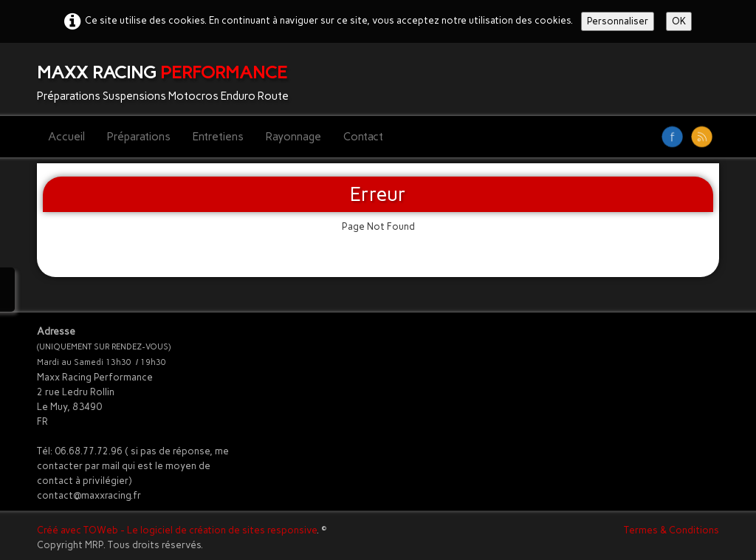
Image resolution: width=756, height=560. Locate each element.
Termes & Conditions (671, 530)
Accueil (66, 137)
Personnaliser (618, 21)
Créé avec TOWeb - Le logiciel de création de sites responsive (177, 530)
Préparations (139, 137)
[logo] (168, 79)
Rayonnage (293, 137)
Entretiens (218, 137)
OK (679, 21)
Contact (363, 137)
